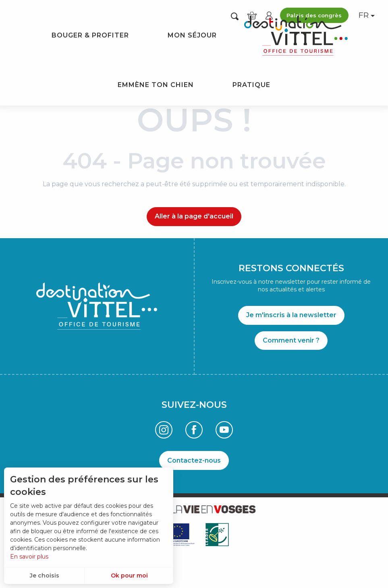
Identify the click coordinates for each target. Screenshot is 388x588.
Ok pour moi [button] (129, 576)
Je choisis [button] (45, 576)
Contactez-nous (194, 460)
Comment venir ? (291, 340)
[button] (235, 16)
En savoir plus (29, 557)
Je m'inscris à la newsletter (291, 315)
